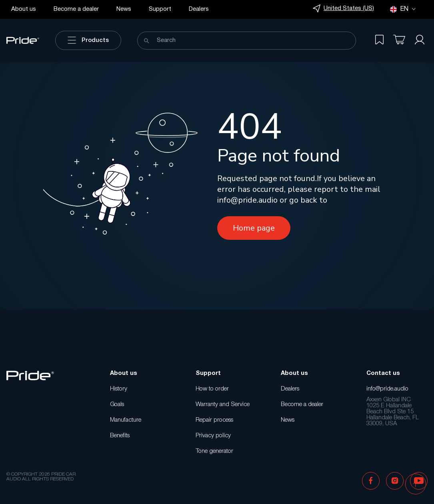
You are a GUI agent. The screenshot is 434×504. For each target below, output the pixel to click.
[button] (416, 485)
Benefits (120, 436)
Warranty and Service (223, 404)
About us (24, 9)
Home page (254, 228)
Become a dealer (76, 9)
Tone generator (214, 451)
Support (160, 9)
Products (88, 40)
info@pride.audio (247, 200)
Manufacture (126, 420)
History (119, 389)
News (124, 9)
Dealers (199, 9)
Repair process (214, 420)
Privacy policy (213, 436)
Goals (117, 404)
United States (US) (343, 9)
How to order (212, 389)
